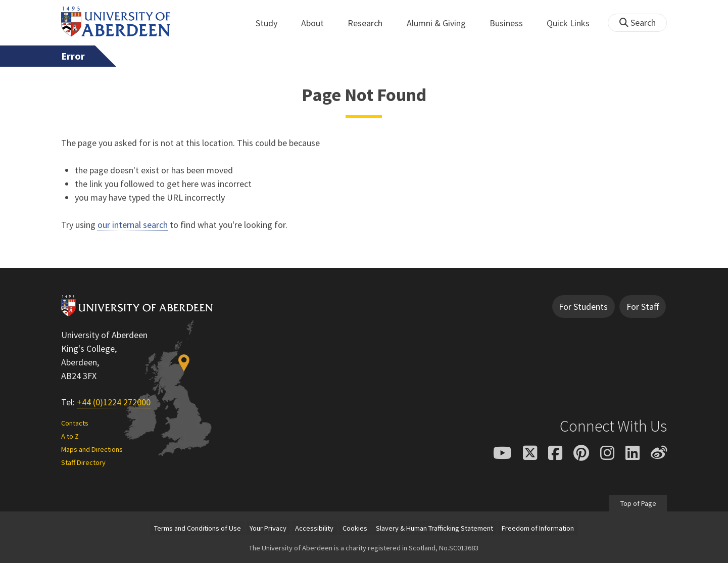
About (318, 23)
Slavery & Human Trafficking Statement (434, 528)
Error (73, 56)
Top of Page (638, 503)
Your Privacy (268, 528)
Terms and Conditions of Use (198, 528)
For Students (583, 307)
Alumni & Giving (442, 23)
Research (371, 23)
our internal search (133, 225)
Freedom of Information (538, 528)
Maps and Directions (92, 449)
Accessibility (314, 528)
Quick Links (574, 23)
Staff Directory (83, 462)
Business (512, 23)
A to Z (70, 436)
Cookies (355, 528)
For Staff (643, 307)
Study (272, 23)
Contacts (75, 423)
